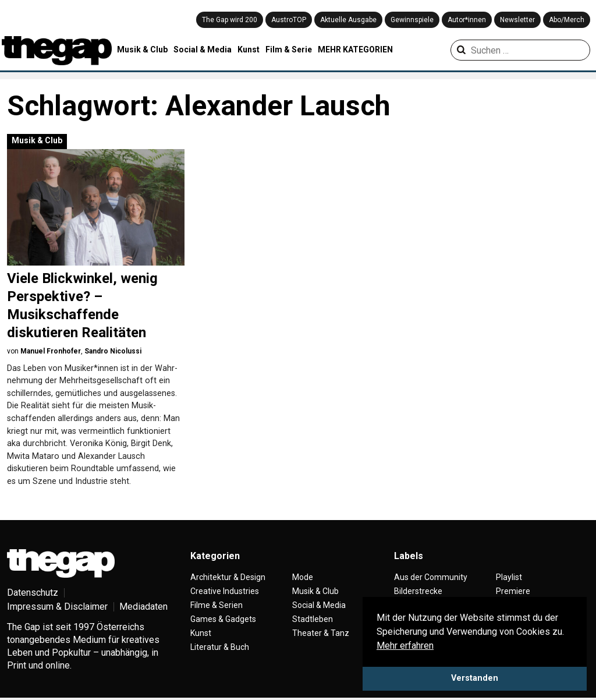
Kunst (249, 50)
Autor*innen (467, 20)
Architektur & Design (228, 577)
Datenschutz (33, 593)
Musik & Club (142, 50)
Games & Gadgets (223, 619)
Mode (303, 577)
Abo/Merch (567, 20)
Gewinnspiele (412, 20)
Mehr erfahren (405, 646)
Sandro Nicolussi (113, 351)
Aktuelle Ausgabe (348, 20)
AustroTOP (289, 20)
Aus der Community (431, 577)
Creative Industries (225, 591)
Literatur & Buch (220, 647)
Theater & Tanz (321, 633)
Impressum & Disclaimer (57, 607)
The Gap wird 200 (230, 20)
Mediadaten (143, 607)
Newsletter (517, 20)
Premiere (513, 591)
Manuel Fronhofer (51, 351)
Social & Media (203, 50)
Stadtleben (313, 619)
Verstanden (475, 678)
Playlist (509, 577)
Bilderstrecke (418, 591)
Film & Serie (289, 50)
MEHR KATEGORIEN (355, 50)
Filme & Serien (217, 605)
